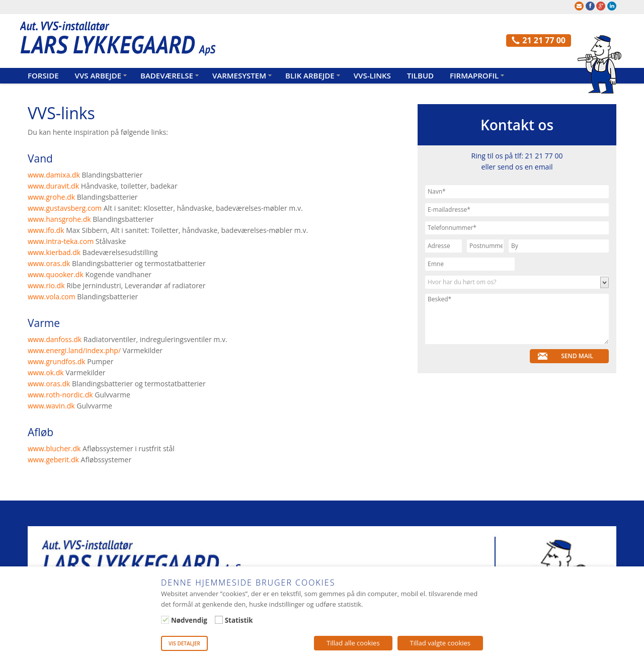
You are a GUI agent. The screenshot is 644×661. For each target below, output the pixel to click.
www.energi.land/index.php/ (74, 350)
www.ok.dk (46, 373)
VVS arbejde (98, 75)
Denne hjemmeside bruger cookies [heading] (248, 583)
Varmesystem (239, 75)
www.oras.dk (49, 263)
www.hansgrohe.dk (59, 219)
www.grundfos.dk (57, 361)
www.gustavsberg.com (66, 208)
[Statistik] (219, 620)
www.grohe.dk (51, 197)
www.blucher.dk (55, 448)
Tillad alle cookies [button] (353, 643)
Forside (43, 75)
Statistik (239, 620)
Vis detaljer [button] (184, 643)
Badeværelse (167, 75)
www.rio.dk (46, 285)
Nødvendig (189, 620)
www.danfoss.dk (55, 339)
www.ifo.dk (46, 230)
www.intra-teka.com (61, 241)
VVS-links (372, 75)
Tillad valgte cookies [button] (440, 643)
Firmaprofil (474, 75)
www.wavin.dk (51, 406)
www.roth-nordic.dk (60, 395)
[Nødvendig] (165, 620)
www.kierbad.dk (54, 252)
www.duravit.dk (53, 186)
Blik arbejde (310, 75)
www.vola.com (52, 297)
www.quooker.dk (56, 274)
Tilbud (420, 75)
